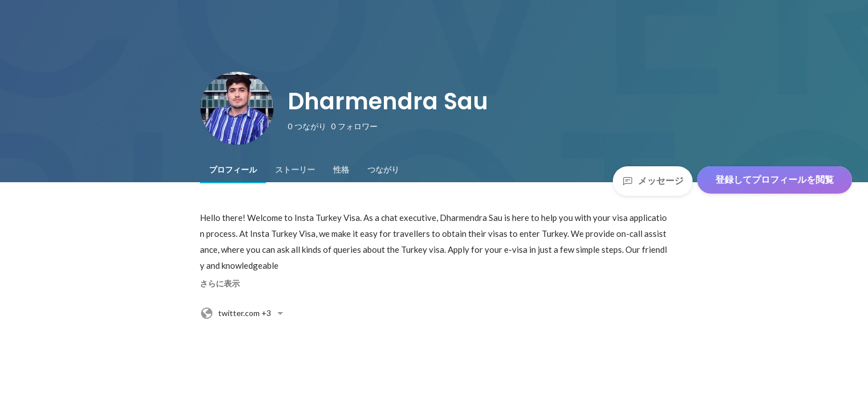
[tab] (233, 170)
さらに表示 (220, 284)
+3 (243, 313)
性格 (341, 170)
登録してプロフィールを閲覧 (775, 180)
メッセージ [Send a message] (653, 181)
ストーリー (295, 170)
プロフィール (233, 170)
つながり (383, 170)
